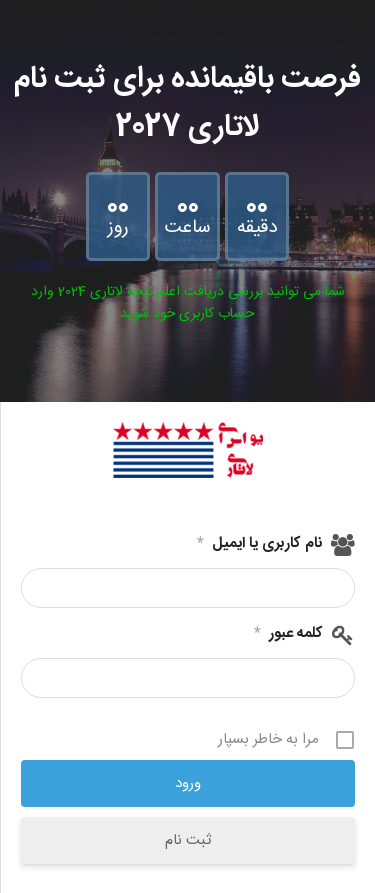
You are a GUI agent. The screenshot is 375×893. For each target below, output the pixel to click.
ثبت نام (188, 840)
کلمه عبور (288, 634)
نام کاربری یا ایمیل (260, 544)
